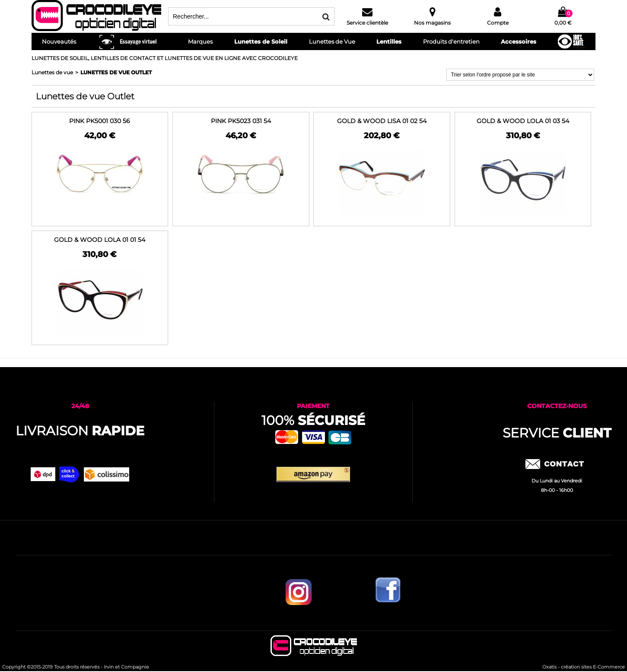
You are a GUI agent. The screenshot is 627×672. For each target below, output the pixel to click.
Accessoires (519, 41)
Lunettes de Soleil (261, 41)
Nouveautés (59, 41)
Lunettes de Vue (332, 41)
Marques (200, 41)
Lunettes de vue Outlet (116, 72)
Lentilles (389, 41)
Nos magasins (432, 23)
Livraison (80, 431)
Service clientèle (367, 23)
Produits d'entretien (451, 41)
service (557, 433)
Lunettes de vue (52, 72)
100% (313, 420)
